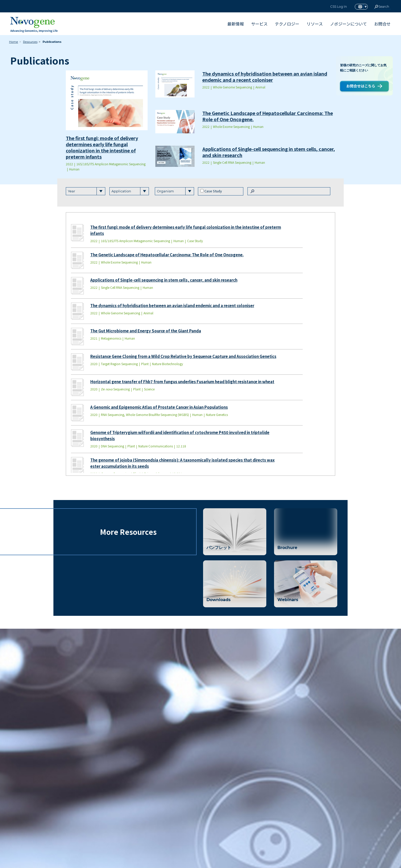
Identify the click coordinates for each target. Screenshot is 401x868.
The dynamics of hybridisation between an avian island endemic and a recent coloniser (265, 77)
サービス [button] (259, 24)
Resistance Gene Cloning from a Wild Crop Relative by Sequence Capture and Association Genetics (183, 356)
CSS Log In (339, 7)
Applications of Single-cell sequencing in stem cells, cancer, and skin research (269, 152)
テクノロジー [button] (287, 24)
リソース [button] (315, 24)
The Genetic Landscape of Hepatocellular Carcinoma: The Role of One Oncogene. (268, 116)
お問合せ (382, 24)
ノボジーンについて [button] (348, 24)
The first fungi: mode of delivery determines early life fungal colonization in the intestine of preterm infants (102, 147)
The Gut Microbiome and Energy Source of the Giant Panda (146, 331)
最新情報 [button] (236, 24)
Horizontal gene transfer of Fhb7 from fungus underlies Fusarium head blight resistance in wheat (182, 382)
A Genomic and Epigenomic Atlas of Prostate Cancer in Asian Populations (159, 407)
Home (14, 42)
